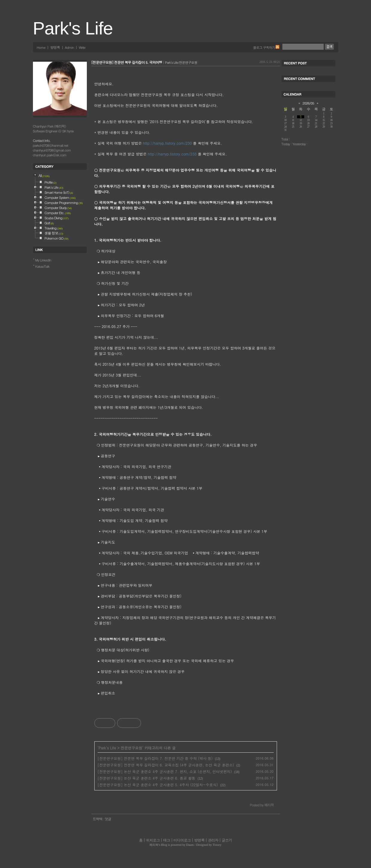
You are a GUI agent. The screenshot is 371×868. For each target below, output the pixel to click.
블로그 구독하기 (264, 47)
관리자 (213, 840)
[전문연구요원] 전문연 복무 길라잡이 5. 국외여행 (127, 62)
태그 (167, 840)
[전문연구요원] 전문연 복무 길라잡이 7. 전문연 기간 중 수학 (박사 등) (155, 758)
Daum (190, 845)
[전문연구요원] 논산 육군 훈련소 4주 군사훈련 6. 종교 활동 (147, 778)
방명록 (55, 47)
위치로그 (153, 840)
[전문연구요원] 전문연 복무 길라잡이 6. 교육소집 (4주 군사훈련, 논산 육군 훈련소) (166, 765)
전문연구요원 (131, 748)
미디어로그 (182, 840)
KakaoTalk (43, 266)
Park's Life (73, 28)
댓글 (108, 819)
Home (41, 47)
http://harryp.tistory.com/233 (172, 154)
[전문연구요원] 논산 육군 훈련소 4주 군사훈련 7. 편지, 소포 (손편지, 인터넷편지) (165, 771)
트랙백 (98, 819)
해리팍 (154, 845)
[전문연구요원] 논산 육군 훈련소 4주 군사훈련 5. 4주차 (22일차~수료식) (158, 785)
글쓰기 (227, 840)
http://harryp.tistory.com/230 (168, 143)
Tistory (217, 845)
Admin (69, 47)
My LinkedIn (43, 260)
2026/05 (308, 103)
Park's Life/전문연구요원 (181, 62)
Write (82, 47)
